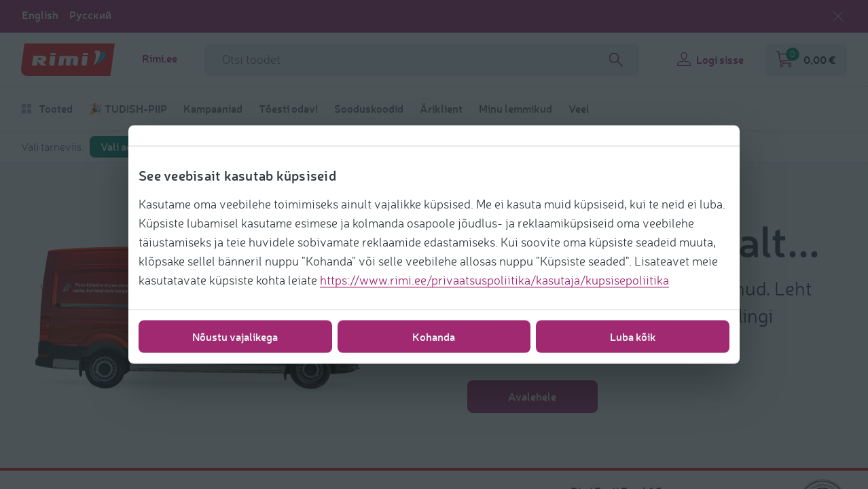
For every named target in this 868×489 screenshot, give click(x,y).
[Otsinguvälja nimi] (422, 60)
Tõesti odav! (288, 109)
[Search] (616, 60)
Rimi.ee (160, 58)
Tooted (47, 109)
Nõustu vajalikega (235, 337)
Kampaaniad (213, 109)
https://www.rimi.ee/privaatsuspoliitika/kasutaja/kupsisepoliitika (494, 280)
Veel (579, 109)
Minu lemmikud (516, 109)
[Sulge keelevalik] (838, 16)
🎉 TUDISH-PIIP (128, 109)
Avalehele (532, 396)
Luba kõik (633, 337)
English (40, 15)
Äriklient (441, 109)
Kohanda (434, 337)
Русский (90, 15)
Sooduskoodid (369, 109)
